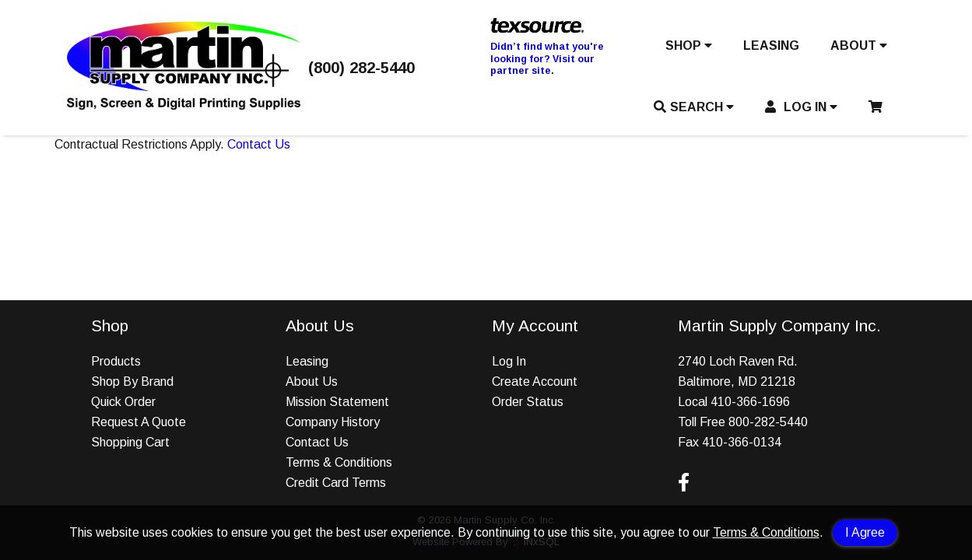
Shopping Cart (130, 442)
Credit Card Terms (336, 483)
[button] (689, 49)
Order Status (528, 402)
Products (116, 361)
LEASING (771, 45)
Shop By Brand (132, 381)
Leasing (307, 361)
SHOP (689, 45)
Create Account (535, 381)
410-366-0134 (742, 442)
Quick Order (123, 402)
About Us (312, 381)
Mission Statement (337, 402)
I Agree (865, 532)
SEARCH (694, 107)
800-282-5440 (768, 422)
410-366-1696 (750, 402)
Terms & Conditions (766, 532)
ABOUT (859, 45)
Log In (509, 361)
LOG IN (801, 107)
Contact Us (259, 144)
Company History (333, 422)
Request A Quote (139, 422)
